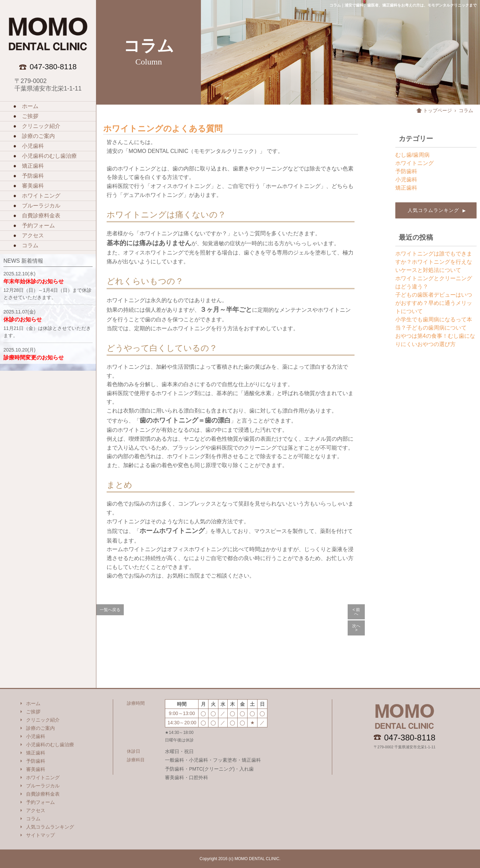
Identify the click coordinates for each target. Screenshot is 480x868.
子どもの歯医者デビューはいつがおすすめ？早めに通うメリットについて (434, 303)
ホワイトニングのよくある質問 (163, 128)
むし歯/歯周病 (412, 155)
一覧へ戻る (110, 610)
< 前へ (356, 612)
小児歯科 (406, 180)
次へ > (356, 628)
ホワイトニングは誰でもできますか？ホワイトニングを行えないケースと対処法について (434, 262)
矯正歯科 (406, 188)
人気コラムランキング (436, 210)
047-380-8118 (410, 738)
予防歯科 (406, 171)
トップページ (437, 110)
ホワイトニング (415, 163)
